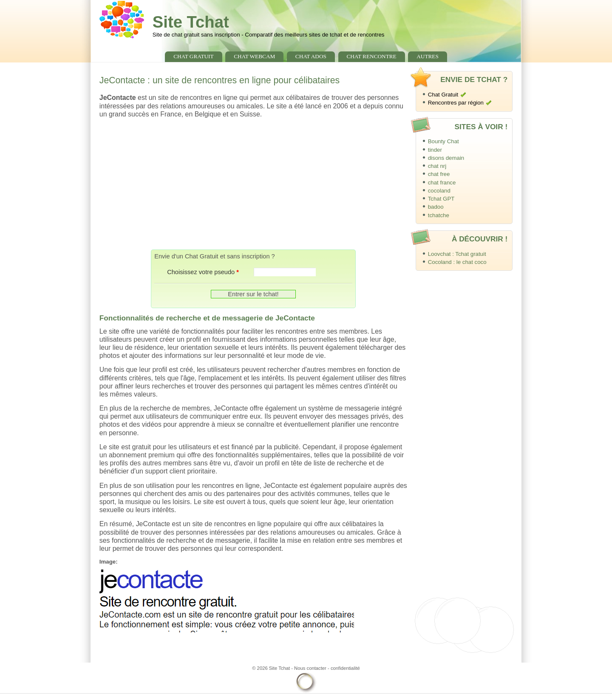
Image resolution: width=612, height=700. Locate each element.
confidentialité (345, 668)
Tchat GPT (441, 199)
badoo (436, 207)
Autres (428, 56)
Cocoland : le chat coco (457, 262)
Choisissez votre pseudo (203, 272)
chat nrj (437, 166)
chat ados (311, 56)
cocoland (439, 191)
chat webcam (254, 56)
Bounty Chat (443, 141)
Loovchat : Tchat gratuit (457, 254)
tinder (435, 150)
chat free (439, 174)
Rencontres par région (456, 103)
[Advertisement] (253, 184)
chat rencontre (371, 56)
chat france (442, 183)
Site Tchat (191, 22)
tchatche (439, 215)
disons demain (446, 158)
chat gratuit (193, 56)
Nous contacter (310, 668)
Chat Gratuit (443, 95)
